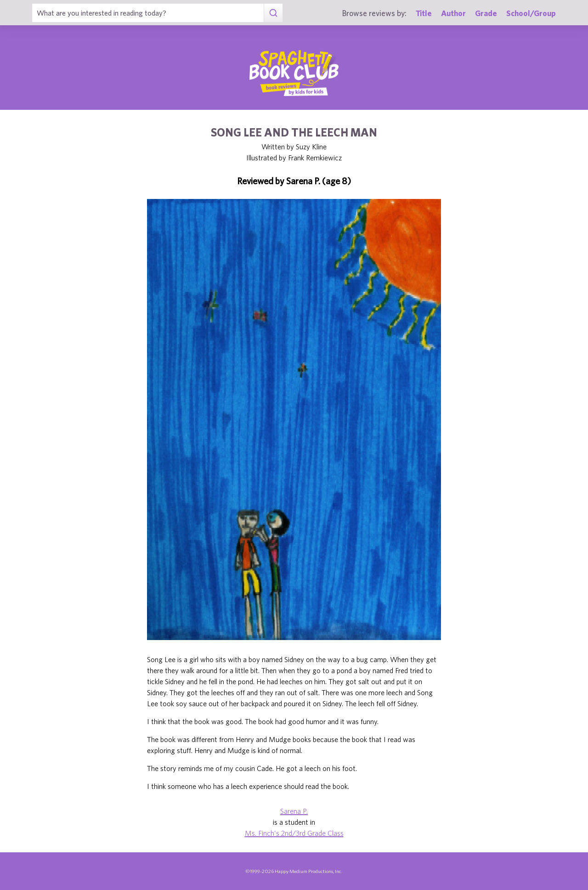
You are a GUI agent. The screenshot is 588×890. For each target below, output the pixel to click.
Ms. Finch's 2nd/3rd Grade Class (294, 833)
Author (453, 13)
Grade (486, 13)
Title (424, 13)
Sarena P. (294, 811)
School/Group (531, 13)
